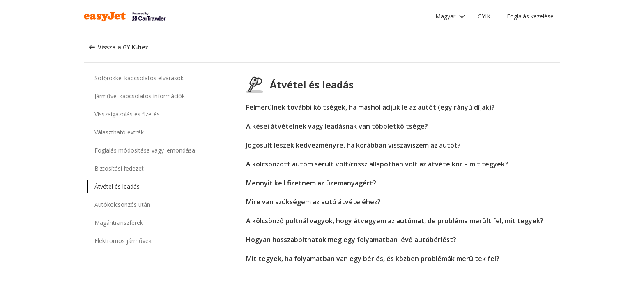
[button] (450, 16)
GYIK (484, 16)
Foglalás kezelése (530, 16)
